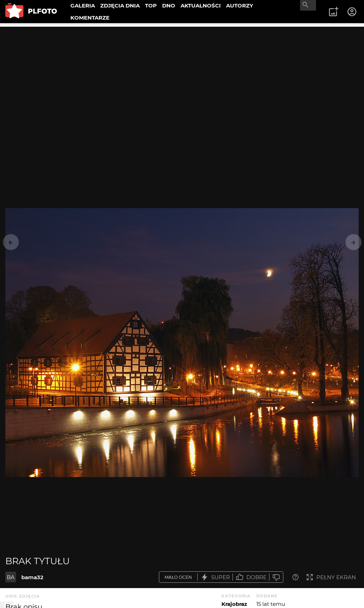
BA (11, 577)
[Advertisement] (182, 76)
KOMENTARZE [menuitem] (90, 18)
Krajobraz (234, 604)
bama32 (32, 577)
